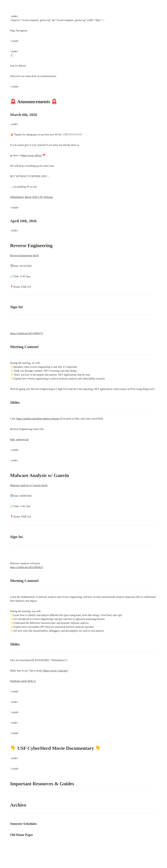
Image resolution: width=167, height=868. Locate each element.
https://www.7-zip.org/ (55, 671)
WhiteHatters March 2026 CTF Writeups (31, 197)
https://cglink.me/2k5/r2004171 (27, 333)
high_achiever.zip (19, 439)
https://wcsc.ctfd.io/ (32, 155)
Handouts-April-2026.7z (23, 681)
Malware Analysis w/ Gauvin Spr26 (29, 485)
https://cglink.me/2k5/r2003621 (27, 567)
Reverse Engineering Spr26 (24, 256)
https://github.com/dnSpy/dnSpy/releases (38, 419)
